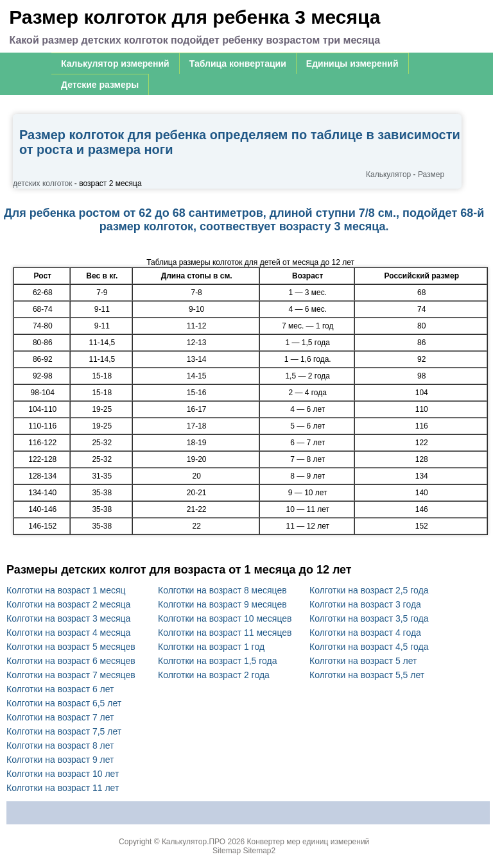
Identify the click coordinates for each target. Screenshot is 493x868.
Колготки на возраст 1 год (211, 647)
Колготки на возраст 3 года (365, 604)
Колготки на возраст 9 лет (60, 760)
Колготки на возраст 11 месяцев (225, 633)
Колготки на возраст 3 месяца (68, 618)
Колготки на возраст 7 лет (60, 717)
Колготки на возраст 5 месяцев (71, 647)
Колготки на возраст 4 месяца (68, 633)
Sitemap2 (259, 851)
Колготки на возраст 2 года (214, 675)
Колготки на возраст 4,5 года (369, 647)
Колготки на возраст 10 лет (63, 774)
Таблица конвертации (238, 64)
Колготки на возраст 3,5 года (369, 618)
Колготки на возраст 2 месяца (68, 604)
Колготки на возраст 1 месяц (66, 590)
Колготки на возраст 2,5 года (369, 590)
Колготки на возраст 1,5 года (218, 661)
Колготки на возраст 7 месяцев (71, 675)
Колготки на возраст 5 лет (363, 661)
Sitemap (227, 851)
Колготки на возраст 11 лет (63, 788)
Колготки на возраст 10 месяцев (225, 618)
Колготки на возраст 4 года (365, 633)
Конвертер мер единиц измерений (308, 842)
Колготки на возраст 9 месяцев (222, 604)
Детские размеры (100, 85)
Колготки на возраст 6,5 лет (64, 703)
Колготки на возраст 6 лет (60, 689)
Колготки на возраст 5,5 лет (367, 675)
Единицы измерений (352, 64)
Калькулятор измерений (115, 64)
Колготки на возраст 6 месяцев (71, 661)
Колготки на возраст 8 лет (60, 745)
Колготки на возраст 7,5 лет (64, 731)
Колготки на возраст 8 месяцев (222, 590)
